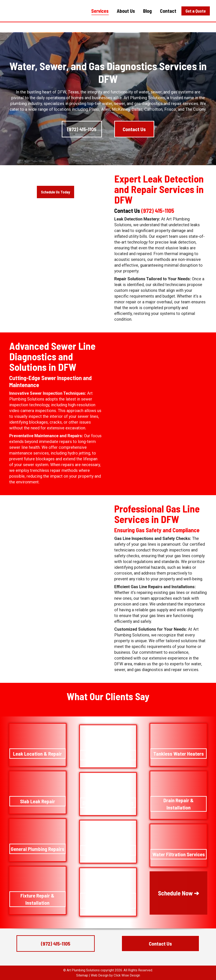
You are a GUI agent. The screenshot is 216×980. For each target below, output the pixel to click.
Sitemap (82, 975)
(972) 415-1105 (185, 5)
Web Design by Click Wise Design (115, 975)
